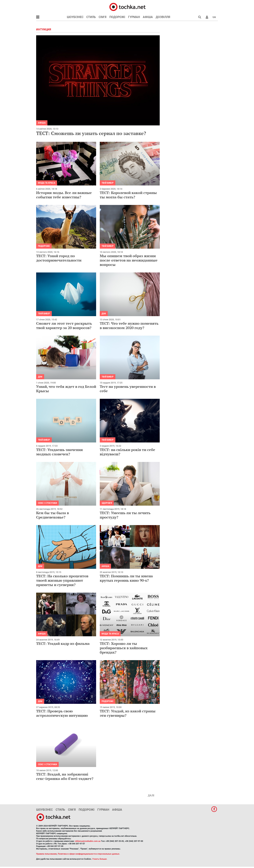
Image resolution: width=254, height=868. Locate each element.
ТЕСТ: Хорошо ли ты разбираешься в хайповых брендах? (124, 648)
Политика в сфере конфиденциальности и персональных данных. (89, 854)
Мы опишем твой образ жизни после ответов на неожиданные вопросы (129, 260)
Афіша (148, 17)
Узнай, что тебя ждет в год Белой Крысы (66, 389)
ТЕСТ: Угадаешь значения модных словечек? (60, 452)
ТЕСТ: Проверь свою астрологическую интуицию (62, 713)
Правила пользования (46, 854)
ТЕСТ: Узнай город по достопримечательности (59, 258)
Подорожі (117, 17)
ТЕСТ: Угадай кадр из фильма (63, 643)
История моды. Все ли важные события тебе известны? (64, 195)
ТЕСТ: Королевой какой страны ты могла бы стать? (128, 195)
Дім (104, 314)
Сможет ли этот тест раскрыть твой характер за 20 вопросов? (64, 326)
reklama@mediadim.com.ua (88, 841)
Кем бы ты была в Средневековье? (53, 515)
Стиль (91, 17)
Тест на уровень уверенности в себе (128, 389)
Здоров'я (107, 503)
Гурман (134, 17)
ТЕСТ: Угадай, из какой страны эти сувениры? (128, 713)
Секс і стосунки (47, 503)
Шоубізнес (75, 17)
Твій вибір (108, 183)
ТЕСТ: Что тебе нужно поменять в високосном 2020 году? (129, 326)
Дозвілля (163, 17)
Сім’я (103, 17)
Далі (151, 795)
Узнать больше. (100, 859)
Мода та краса (47, 183)
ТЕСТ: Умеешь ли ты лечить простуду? (125, 515)
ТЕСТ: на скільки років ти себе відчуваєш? (127, 452)
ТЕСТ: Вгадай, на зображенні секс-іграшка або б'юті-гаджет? (65, 776)
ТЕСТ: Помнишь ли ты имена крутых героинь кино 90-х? (126, 578)
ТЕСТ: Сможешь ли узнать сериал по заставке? (91, 133)
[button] (207, 17)
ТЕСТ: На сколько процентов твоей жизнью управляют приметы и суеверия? (62, 580)
